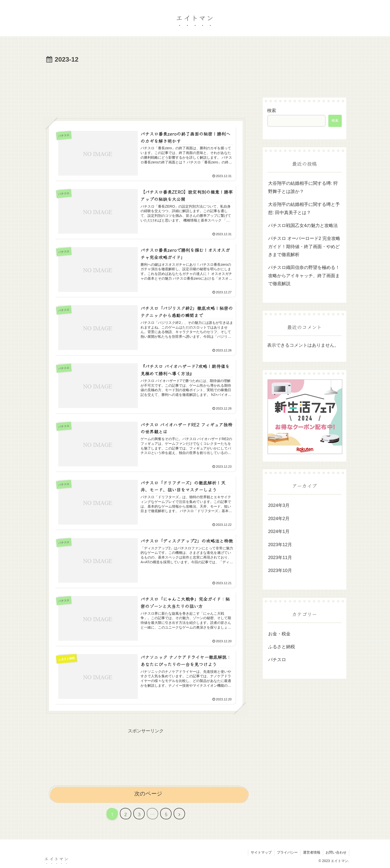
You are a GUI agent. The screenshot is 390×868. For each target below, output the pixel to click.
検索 (272, 111)
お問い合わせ (336, 852)
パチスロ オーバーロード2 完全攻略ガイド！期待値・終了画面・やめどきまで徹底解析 (304, 246)
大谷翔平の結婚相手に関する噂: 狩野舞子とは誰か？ (303, 187)
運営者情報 (312, 852)
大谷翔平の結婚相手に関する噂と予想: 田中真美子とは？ (304, 208)
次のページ (148, 794)
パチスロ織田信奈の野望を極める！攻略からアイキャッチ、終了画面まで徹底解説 (304, 276)
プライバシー (287, 852)
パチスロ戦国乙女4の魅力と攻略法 (303, 226)
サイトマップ (261, 852)
